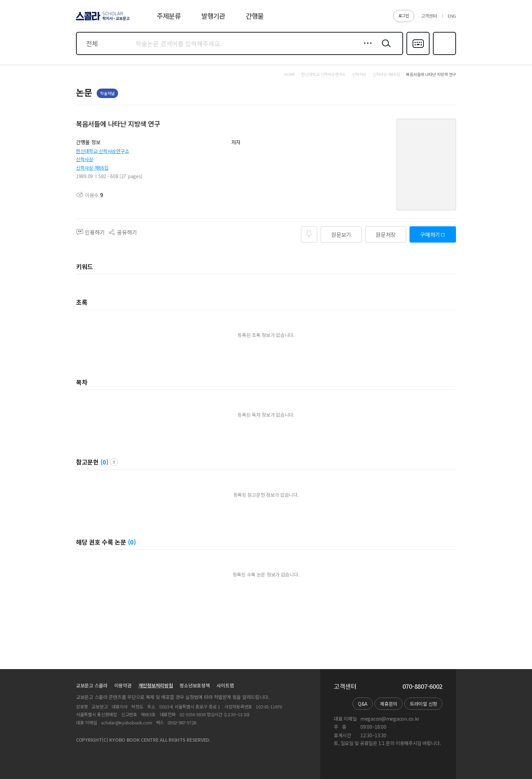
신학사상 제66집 (92, 168)
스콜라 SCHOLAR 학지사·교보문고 (102, 20)
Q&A (363, 704)
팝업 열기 (114, 462)
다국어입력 (418, 54)
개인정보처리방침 (156, 685)
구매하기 (430, 234)
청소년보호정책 (195, 685)
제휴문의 (389, 704)
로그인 (404, 15)
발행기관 (213, 16)
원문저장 (386, 234)
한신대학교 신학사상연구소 (102, 151)
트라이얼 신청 (423, 704)
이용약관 (123, 685)
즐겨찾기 (444, 54)
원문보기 (341, 234)
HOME (290, 74)
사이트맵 (225, 685)
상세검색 (366, 49)
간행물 (255, 16)
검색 (385, 49)
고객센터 (429, 16)
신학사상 (85, 159)
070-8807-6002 (422, 686)
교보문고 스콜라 (92, 685)
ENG (452, 16)
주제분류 (169, 16)
